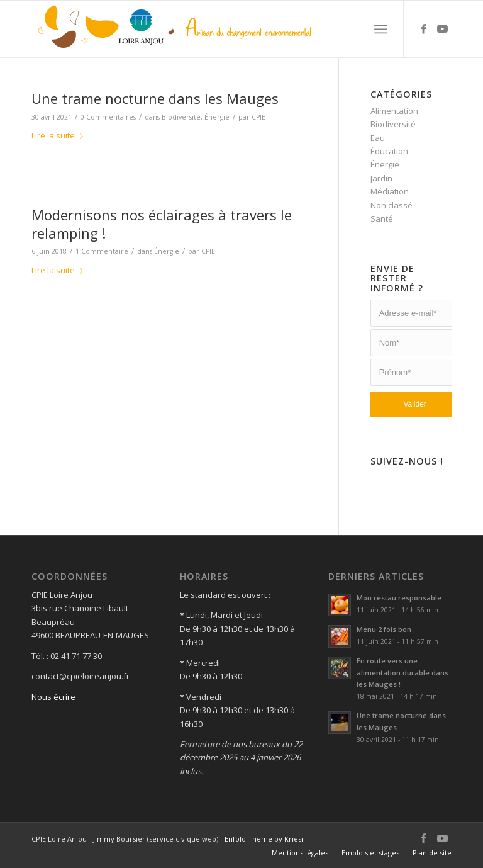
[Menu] (381, 29)
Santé (382, 218)
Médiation (390, 191)
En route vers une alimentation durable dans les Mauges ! (402, 673)
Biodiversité (181, 117)
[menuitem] (300, 853)
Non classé (391, 205)
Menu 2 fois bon (384, 629)
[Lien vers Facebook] (423, 29)
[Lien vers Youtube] (442, 29)
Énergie (217, 117)
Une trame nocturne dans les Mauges (155, 98)
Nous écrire (53, 697)
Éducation (389, 151)
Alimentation (394, 111)
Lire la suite (60, 135)
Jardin (381, 178)
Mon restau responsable (399, 598)
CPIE (258, 117)
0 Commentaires (108, 117)
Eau (378, 138)
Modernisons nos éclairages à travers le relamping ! (162, 224)
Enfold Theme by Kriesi (264, 839)
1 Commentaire (102, 251)
